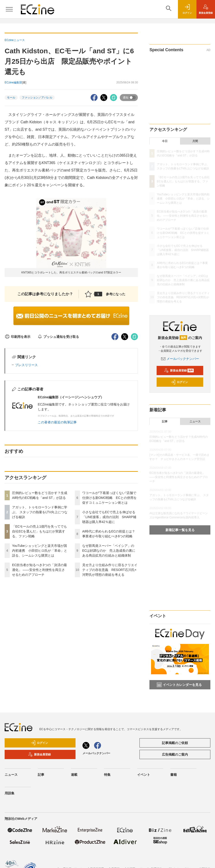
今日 (165, 141)
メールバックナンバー (180, 359)
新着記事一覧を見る (180, 530)
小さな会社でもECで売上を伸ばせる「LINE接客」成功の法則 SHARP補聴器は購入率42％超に (109, 517)
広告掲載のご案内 (175, 754)
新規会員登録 (179, 371)
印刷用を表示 (17, 337)
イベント (144, 775)
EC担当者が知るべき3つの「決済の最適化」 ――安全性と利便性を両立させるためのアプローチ (40, 570)
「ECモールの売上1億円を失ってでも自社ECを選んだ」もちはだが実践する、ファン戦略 (40, 531)
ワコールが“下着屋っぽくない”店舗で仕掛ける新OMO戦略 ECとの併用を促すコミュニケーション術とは (109, 498)
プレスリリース (26, 365)
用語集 (9, 793)
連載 (74, 775)
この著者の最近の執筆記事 (57, 422)
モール (11, 98)
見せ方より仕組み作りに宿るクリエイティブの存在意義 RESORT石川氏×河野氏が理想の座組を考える (110, 570)
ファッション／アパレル (37, 98)
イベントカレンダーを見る (179, 685)
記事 (165, 421)
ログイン (179, 382)
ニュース (195, 421)
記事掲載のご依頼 (175, 743)
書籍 (174, 775)
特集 (107, 775)
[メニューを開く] (9, 9)
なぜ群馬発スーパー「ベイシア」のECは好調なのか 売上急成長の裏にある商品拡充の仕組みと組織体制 (109, 551)
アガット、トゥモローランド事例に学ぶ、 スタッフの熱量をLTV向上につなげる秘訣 (40, 512)
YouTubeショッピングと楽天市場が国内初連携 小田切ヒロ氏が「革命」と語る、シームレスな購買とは (40, 551)
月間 (195, 141)
